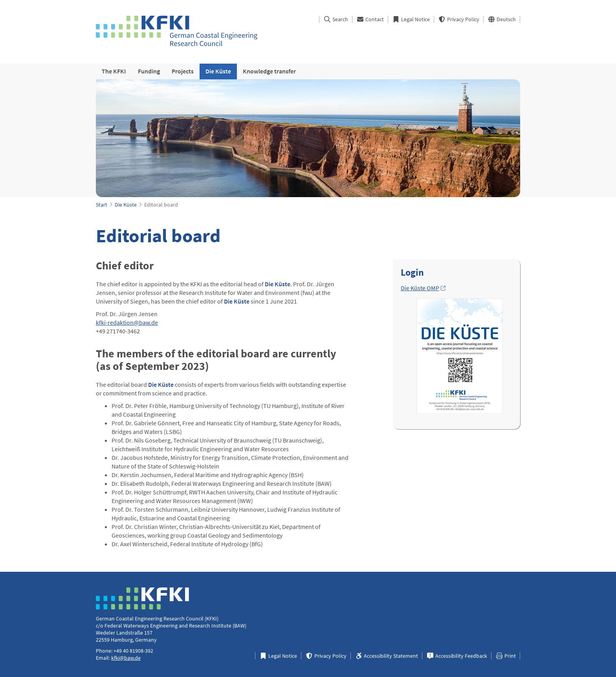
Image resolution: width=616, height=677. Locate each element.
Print (506, 656)
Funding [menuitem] (149, 71)
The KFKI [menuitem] (114, 71)
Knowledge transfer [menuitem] (269, 71)
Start (102, 205)
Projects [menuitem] (183, 71)
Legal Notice (411, 19)
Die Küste (126, 205)
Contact (370, 19)
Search (336, 19)
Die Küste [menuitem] (218, 71)
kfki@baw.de (126, 658)
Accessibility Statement (386, 656)
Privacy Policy (459, 19)
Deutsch (502, 19)
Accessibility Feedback (457, 656)
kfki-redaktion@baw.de (127, 322)
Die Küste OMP (420, 288)
